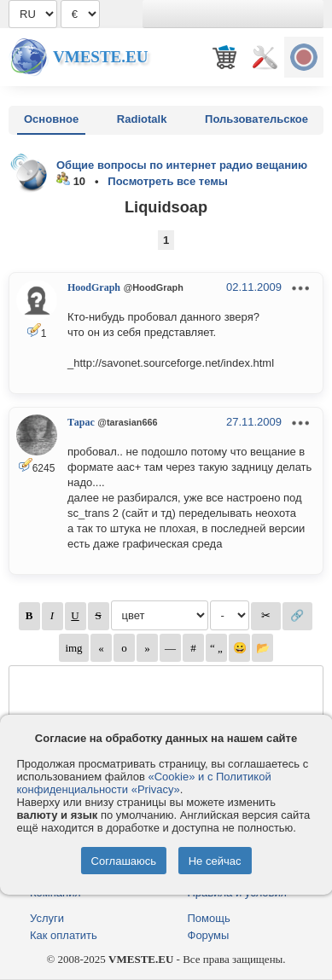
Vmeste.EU (100, 57)
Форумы (209, 935)
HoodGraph (94, 287)
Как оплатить (64, 935)
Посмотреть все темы (168, 181)
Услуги (47, 918)
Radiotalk (142, 119)
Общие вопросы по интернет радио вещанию (182, 165)
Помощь (209, 918)
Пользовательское (256, 119)
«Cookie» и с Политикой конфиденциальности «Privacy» (143, 783)
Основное (51, 119)
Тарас (81, 422)
